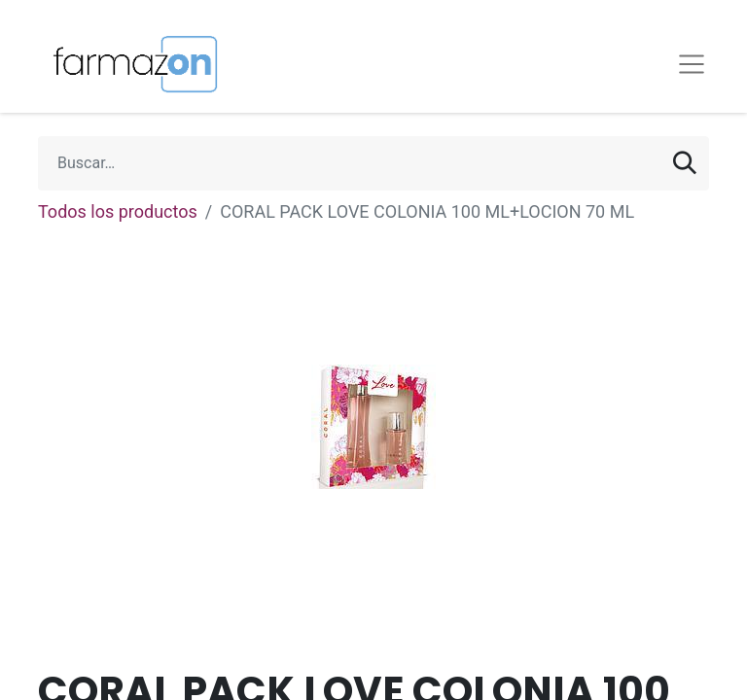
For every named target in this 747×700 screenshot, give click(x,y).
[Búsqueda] (685, 163)
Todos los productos (118, 211)
